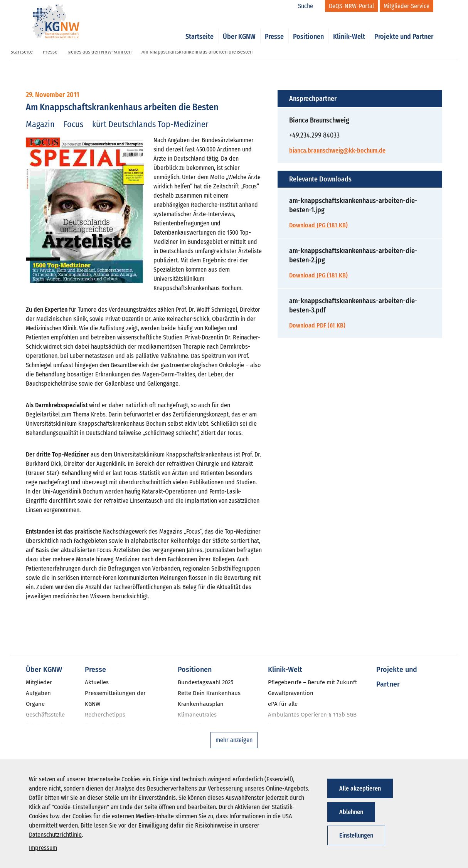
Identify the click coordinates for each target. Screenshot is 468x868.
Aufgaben (38, 693)
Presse (274, 28)
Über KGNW (239, 28)
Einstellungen (356, 835)
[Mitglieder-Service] (407, 6)
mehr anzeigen (234, 740)
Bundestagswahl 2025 (206, 682)
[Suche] (310, 6)
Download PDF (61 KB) (317, 325)
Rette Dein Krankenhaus (209, 693)
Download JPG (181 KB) (318, 225)
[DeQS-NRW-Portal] (351, 6)
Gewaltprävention (291, 693)
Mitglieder (39, 682)
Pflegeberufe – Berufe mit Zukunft (312, 682)
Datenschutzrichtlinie (55, 835)
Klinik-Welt (349, 28)
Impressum (43, 848)
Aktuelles (97, 682)
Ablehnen (351, 812)
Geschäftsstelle (45, 715)
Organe (35, 704)
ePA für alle (283, 704)
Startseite (199, 28)
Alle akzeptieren (360, 788)
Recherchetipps (105, 715)
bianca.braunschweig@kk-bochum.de (337, 150)
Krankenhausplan (201, 704)
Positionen (308, 28)
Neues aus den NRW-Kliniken (99, 52)
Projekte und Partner (404, 28)
